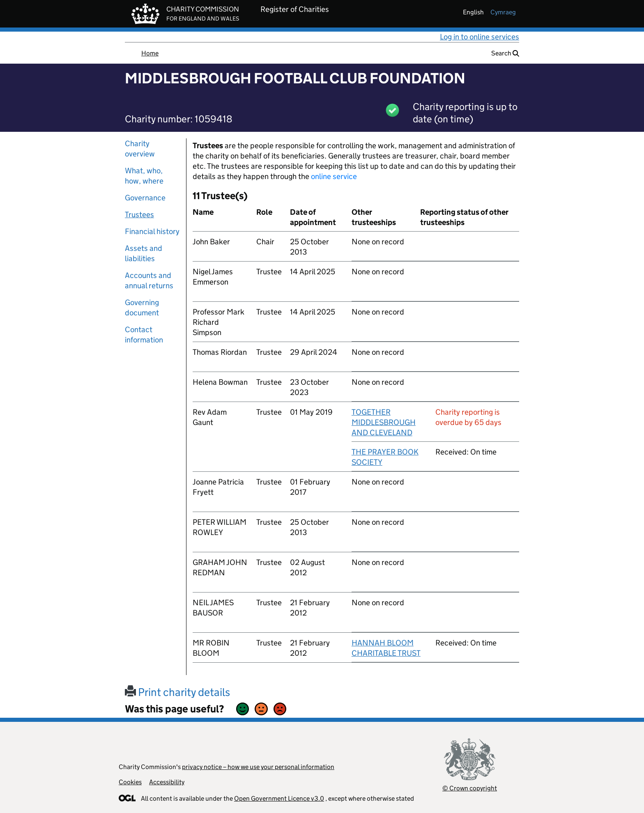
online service (334, 176)
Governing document (142, 308)
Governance (145, 198)
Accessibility (167, 782)
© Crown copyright (470, 788)
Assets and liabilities (144, 253)
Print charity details (177, 692)
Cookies (130, 782)
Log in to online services (480, 37)
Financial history (152, 231)
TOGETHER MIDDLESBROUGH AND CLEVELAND (384, 422)
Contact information (144, 335)
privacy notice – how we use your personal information (258, 767)
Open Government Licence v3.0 (279, 798)
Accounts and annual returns (149, 280)
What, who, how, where (144, 176)
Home (150, 53)
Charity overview (140, 149)
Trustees (139, 215)
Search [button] (505, 53)
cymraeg (503, 12)
